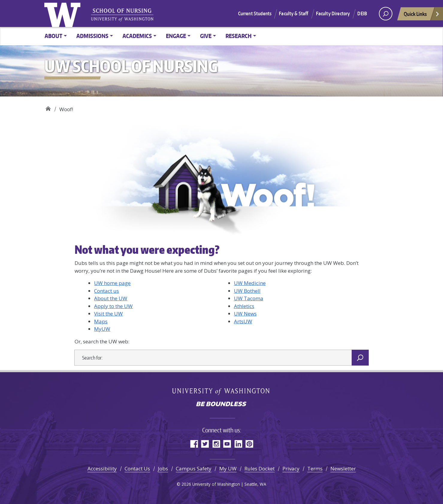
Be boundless (222, 405)
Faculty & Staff (294, 13)
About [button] (53, 36)
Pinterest (249, 444)
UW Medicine (250, 283)
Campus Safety (194, 468)
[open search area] (386, 14)
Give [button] (206, 36)
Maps (101, 321)
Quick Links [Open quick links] (422, 15)
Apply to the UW (113, 306)
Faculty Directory (333, 13)
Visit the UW (108, 314)
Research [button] (239, 36)
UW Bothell (247, 291)
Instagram (216, 444)
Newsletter (343, 468)
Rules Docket (260, 468)
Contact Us (137, 468)
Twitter (205, 444)
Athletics (244, 306)
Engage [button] (176, 36)
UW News (245, 314)
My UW (228, 468)
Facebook (194, 444)
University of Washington (64, 13)
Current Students (255, 13)
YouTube (227, 444)
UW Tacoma (249, 298)
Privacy (291, 468)
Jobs (163, 468)
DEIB (362, 13)
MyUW (102, 329)
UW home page (112, 283)
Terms (315, 468)
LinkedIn (238, 444)
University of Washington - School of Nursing (122, 15)
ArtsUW (243, 321)
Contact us (106, 291)
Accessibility (102, 468)
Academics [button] (137, 36)
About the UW (111, 298)
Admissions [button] (92, 36)
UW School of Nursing (48, 107)
